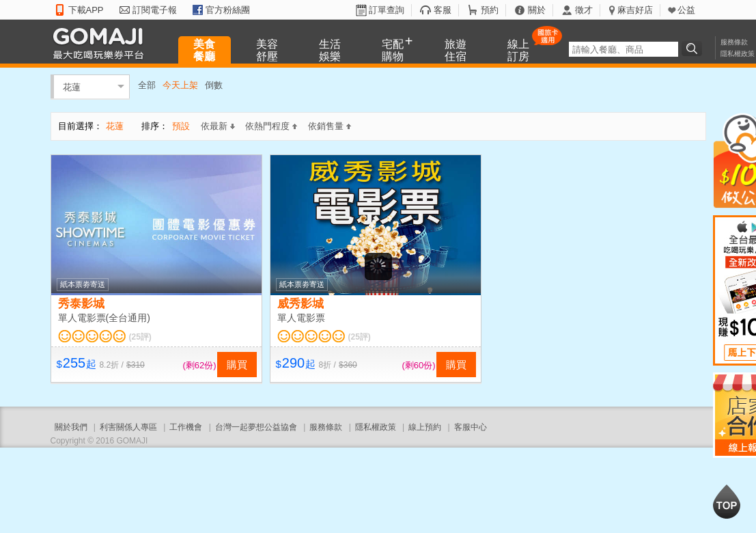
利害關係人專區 (128, 427)
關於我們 (71, 427)
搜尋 (694, 49)
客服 (443, 10)
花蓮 (72, 86)
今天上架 (180, 85)
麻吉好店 (635, 10)
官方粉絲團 (228, 10)
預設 (181, 126)
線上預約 (425, 427)
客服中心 (471, 427)
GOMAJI (102, 43)
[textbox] (624, 49)
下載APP (86, 10)
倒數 (214, 85)
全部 (147, 85)
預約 (490, 10)
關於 (537, 10)
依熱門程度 (271, 126)
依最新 (218, 126)
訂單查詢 (387, 10)
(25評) (140, 337)
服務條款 (734, 42)
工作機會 (186, 427)
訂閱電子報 (155, 10)
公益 (686, 10)
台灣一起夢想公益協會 (256, 427)
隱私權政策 (738, 54)
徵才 (584, 10)
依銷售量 (330, 126)
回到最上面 (727, 502)
